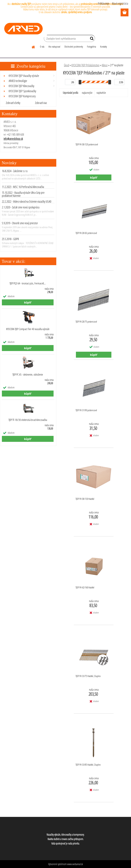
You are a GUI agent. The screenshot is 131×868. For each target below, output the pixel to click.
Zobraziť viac (41, 103)
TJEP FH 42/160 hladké (85, 587)
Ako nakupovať (54, 47)
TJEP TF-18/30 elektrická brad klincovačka (28, 420)
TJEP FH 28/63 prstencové (86, 233)
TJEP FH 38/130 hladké (85, 499)
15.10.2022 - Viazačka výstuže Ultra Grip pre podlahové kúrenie (23, 194)
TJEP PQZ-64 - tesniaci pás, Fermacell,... (28, 283)
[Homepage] (33, 47)
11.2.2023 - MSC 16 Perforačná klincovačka (23, 187)
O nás (42, 47)
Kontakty (103, 47)
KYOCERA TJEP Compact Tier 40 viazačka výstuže (28, 329)
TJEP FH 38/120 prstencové (87, 144)
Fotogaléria (92, 47)
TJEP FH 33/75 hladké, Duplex (88, 676)
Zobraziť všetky (13, 103)
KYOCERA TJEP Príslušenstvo (85, 65)
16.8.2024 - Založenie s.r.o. (15, 171)
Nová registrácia (120, 3)
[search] (91, 39)
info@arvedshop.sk (13, 139)
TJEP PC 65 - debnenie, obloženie (28, 375)
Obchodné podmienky (74, 47)
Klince (105, 65)
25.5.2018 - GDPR (10, 239)
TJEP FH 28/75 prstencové (86, 322)
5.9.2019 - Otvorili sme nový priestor (20, 223)
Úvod (67, 65)
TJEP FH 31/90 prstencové (86, 410)
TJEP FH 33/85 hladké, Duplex (88, 765)
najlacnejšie (87, 93)
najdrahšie (101, 93)
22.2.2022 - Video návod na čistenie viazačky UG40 (27, 201)
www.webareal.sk (75, 864)
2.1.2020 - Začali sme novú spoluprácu (21, 207)
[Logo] (23, 29)
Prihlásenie (104, 3)
